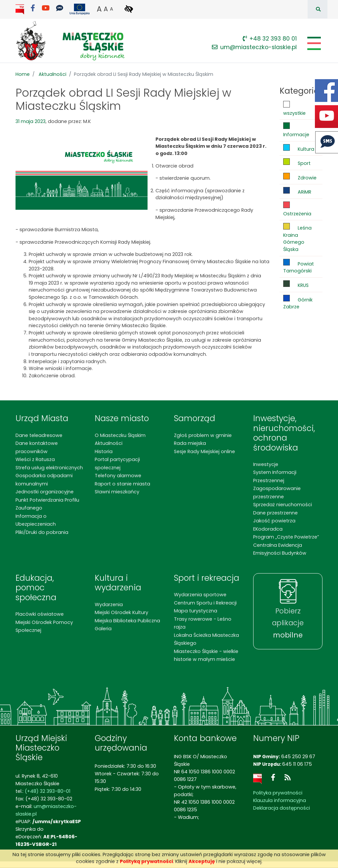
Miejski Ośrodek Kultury (121, 612)
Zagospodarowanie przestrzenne (277, 492)
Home (23, 74)
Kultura (299, 148)
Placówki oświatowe (40, 614)
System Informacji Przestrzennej (275, 476)
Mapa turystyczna (196, 611)
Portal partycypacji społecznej (117, 463)
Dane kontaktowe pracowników (37, 447)
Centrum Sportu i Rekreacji (205, 603)
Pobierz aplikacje (288, 623)
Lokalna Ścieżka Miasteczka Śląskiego (206, 639)
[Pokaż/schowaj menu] (313, 43)
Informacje (296, 130)
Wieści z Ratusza (35, 459)
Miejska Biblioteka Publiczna (127, 621)
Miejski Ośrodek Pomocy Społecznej (44, 626)
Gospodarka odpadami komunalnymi (44, 480)
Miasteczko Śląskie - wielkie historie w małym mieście (206, 655)
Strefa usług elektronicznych (49, 468)
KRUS (296, 284)
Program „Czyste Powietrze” (286, 537)
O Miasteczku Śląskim (120, 435)
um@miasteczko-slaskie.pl (254, 47)
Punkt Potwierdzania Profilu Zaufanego (47, 504)
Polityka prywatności (278, 793)
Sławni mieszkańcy (117, 492)
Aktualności (52, 74)
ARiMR (297, 191)
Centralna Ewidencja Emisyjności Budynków (280, 549)
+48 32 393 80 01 (270, 39)
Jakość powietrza (274, 521)
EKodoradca (268, 529)
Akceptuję (202, 861)
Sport (297, 162)
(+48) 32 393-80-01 (48, 791)
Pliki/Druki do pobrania (42, 532)
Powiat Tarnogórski (299, 267)
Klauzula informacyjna (280, 800)
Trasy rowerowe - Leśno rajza (203, 623)
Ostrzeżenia (297, 209)
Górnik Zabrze (298, 303)
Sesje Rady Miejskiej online (204, 451)
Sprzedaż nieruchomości (283, 505)
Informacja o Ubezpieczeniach (36, 520)
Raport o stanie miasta (122, 484)
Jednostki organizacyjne (45, 492)
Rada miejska (190, 443)
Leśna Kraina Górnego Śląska (297, 238)
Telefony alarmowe (118, 476)
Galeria (103, 629)
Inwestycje (266, 464)
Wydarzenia (109, 604)
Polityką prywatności (146, 861)
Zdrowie (300, 177)
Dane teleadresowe (39, 435)
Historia (104, 451)
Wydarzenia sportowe (200, 595)
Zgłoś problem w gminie (203, 435)
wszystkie (294, 109)
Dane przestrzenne (275, 513)
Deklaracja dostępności (282, 808)
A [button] (99, 9)
